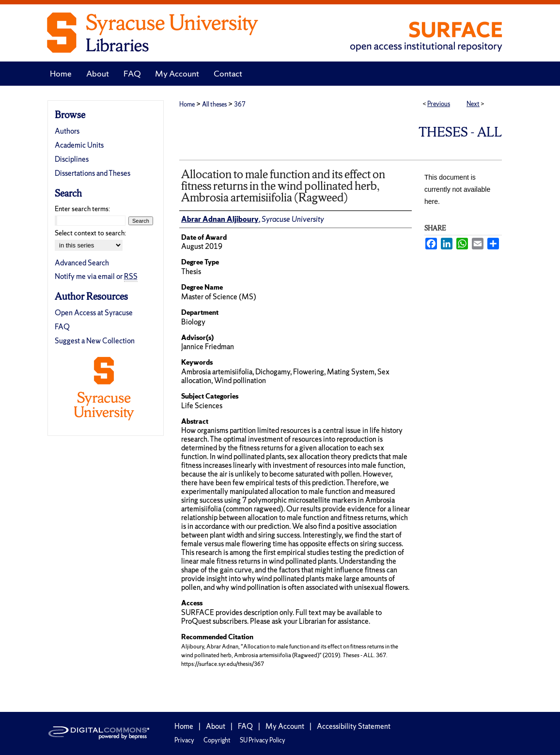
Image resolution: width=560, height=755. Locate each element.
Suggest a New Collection (95, 341)
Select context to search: (90, 233)
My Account (285, 726)
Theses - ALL (460, 132)
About (216, 726)
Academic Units (79, 145)
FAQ (62, 327)
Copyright (217, 740)
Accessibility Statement (354, 726)
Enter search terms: (82, 209)
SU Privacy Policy (263, 740)
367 (240, 104)
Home (187, 104)
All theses (214, 104)
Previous (439, 104)
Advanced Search (82, 263)
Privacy (184, 740)
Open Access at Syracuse (94, 313)
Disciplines (72, 159)
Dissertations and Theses (93, 173)
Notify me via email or (96, 276)
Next (473, 104)
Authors (67, 131)
